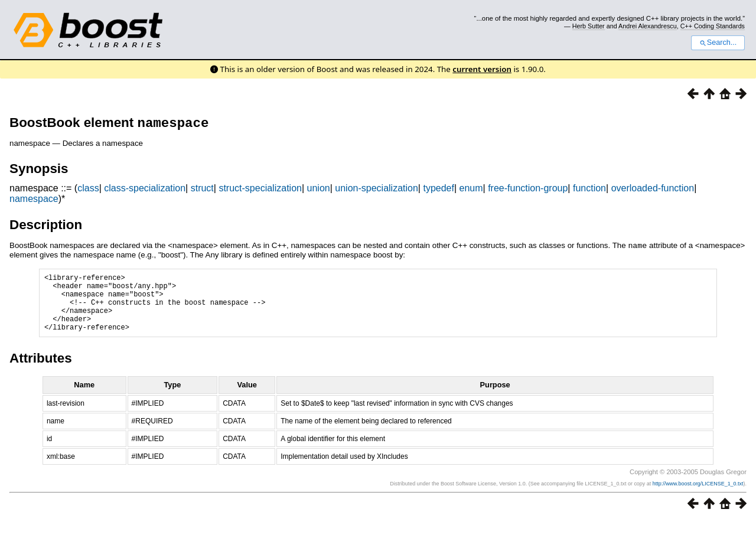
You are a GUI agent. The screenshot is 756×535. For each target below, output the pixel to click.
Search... (718, 43)
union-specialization (377, 190)
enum (471, 190)
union (319, 190)
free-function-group (528, 190)
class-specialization (145, 190)
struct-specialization (260, 190)
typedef (438, 190)
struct (202, 190)
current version (482, 69)
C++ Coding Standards (713, 26)
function (589, 190)
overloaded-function (653, 190)
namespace (34, 201)
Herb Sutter (589, 26)
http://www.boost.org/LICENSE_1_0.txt (698, 498)
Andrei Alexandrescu (648, 26)
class (88, 190)
